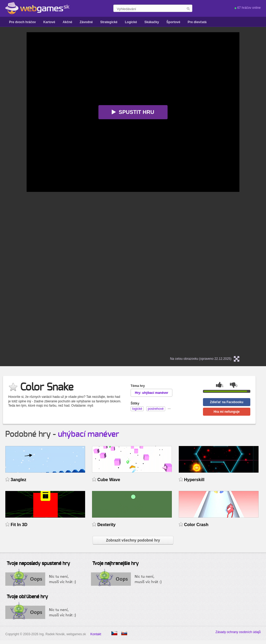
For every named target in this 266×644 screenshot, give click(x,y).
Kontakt (96, 634)
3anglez (18, 480)
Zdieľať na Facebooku (227, 402)
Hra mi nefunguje (227, 412)
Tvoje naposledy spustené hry (38, 564)
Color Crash (196, 525)
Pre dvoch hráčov (22, 22)
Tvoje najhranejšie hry (115, 564)
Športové (173, 22)
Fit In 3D (19, 525)
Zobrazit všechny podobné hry (133, 540)
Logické (131, 22)
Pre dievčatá (197, 22)
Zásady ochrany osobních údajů (238, 632)
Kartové (49, 22)
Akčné (67, 22)
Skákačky (152, 22)
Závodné (86, 22)
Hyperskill (194, 480)
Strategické (109, 22)
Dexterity (106, 525)
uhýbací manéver (89, 434)
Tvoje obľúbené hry (27, 597)
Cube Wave (109, 480)
